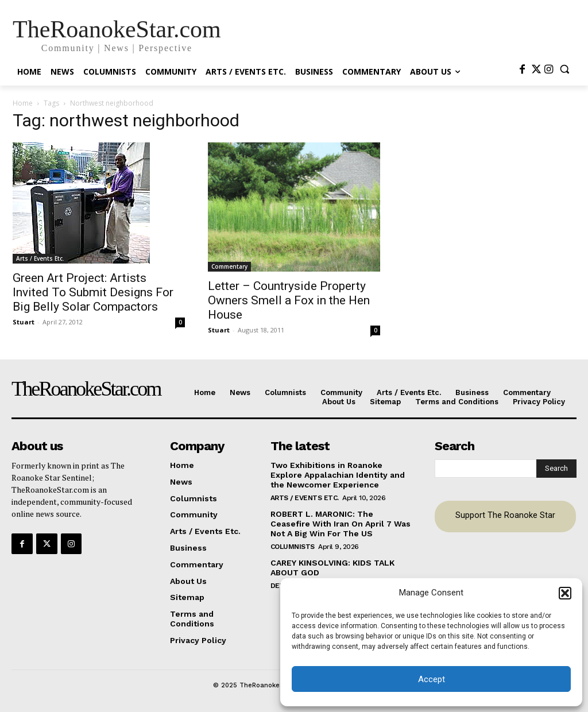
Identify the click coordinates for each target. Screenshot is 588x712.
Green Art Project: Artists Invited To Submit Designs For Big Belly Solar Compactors (93, 292)
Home (23, 103)
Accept (432, 679)
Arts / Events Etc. (40, 258)
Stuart (24, 322)
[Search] (556, 469)
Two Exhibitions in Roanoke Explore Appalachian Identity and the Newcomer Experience (338, 475)
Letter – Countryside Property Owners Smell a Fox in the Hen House (289, 300)
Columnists (293, 546)
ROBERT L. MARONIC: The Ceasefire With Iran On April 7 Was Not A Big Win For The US (341, 524)
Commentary (229, 266)
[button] (565, 593)
